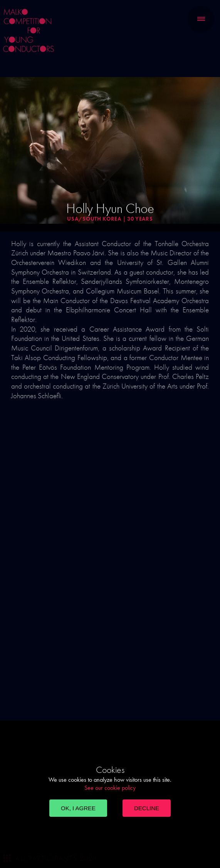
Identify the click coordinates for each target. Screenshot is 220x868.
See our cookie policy (110, 788)
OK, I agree (78, 808)
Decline (147, 808)
